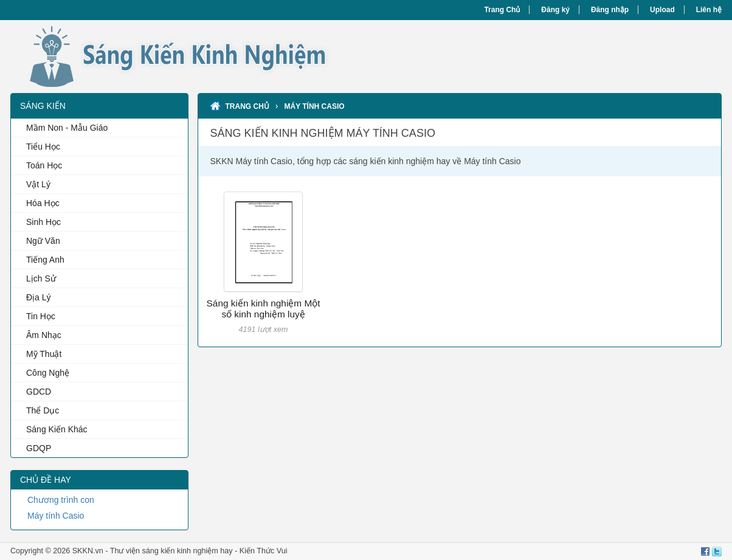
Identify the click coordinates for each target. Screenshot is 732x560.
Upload (662, 10)
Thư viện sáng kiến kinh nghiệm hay (171, 551)
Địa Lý (39, 297)
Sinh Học (43, 222)
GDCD (39, 392)
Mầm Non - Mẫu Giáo (67, 128)
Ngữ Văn (43, 241)
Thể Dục (43, 410)
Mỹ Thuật (44, 354)
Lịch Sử (41, 278)
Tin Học (41, 316)
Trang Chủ (502, 10)
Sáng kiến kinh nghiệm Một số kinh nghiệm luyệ (264, 309)
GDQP (39, 448)
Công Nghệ (48, 373)
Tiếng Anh (45, 260)
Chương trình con (61, 500)
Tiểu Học (43, 147)
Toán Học (44, 165)
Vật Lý (38, 184)
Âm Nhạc (44, 335)
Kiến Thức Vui (264, 551)
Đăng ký (555, 10)
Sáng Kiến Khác (57, 429)
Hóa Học (43, 203)
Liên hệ (709, 10)
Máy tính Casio (56, 516)
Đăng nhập (610, 10)
